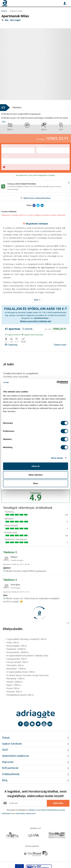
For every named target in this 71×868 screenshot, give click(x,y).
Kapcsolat (8, 762)
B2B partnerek (10, 768)
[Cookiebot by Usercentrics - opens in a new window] (57, 382)
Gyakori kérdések (12, 744)
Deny (35, 483)
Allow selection (35, 475)
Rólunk (6, 738)
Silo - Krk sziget (13, 20)
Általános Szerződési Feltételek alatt (35, 321)
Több (4, 122)
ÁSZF (5, 750)
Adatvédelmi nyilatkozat (15, 756)
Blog (5, 780)
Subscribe (58, 803)
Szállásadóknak (11, 774)
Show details (57, 458)
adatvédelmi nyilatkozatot (26, 813)
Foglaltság (11, 345)
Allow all (35, 466)
